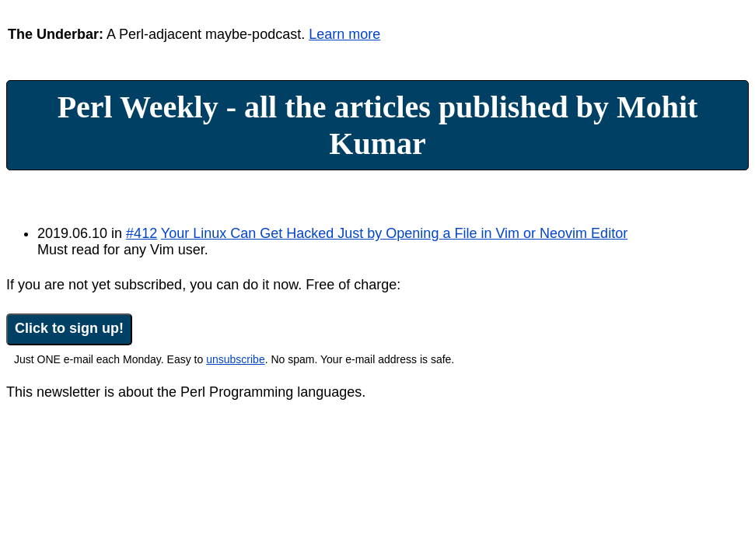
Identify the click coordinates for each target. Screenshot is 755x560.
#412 (142, 233)
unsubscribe (236, 359)
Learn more (344, 34)
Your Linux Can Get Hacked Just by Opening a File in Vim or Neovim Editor (394, 233)
